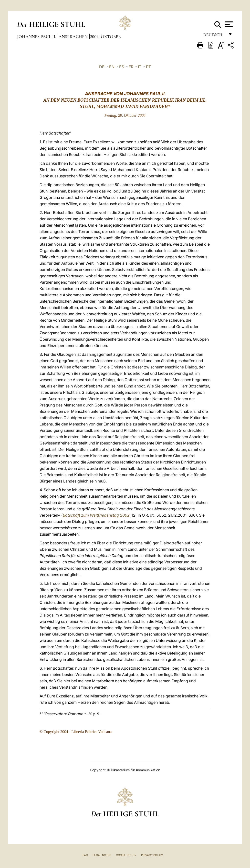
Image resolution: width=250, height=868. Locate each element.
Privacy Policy (152, 855)
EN (112, 67)
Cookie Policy (126, 855)
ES (122, 67)
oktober (111, 37)
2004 (95, 37)
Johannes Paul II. (37, 37)
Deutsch (214, 36)
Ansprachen (74, 37)
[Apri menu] (228, 24)
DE (102, 67)
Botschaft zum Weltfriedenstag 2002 (96, 515)
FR (131, 67)
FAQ (85, 855)
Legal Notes (102, 855)
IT (140, 67)
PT (148, 67)
